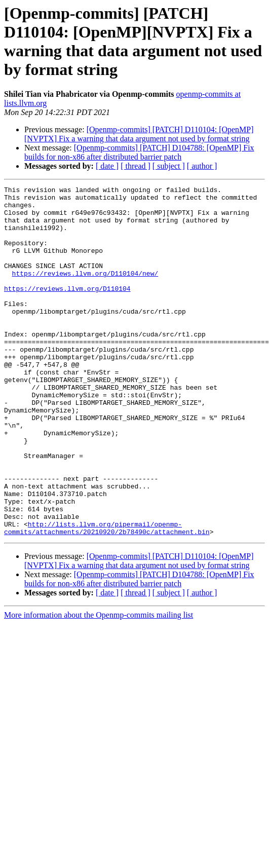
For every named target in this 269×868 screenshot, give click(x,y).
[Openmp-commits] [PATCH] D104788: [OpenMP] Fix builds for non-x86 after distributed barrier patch (139, 152)
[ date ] (107, 166)
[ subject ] (169, 166)
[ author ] (202, 166)
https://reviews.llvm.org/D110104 (67, 310)
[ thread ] (136, 166)
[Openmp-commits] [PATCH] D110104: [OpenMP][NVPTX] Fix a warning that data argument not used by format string (139, 134)
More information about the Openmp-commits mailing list (99, 685)
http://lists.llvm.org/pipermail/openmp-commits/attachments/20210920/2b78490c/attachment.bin (107, 597)
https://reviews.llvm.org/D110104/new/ (85, 291)
